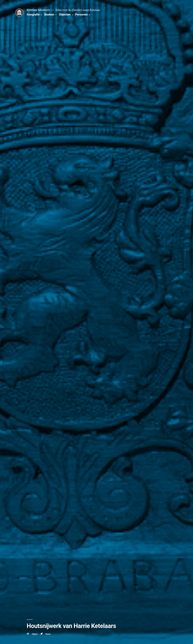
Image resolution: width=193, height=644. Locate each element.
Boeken (49, 14)
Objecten (65, 14)
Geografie (33, 14)
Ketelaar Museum (38, 10)
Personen (81, 14)
